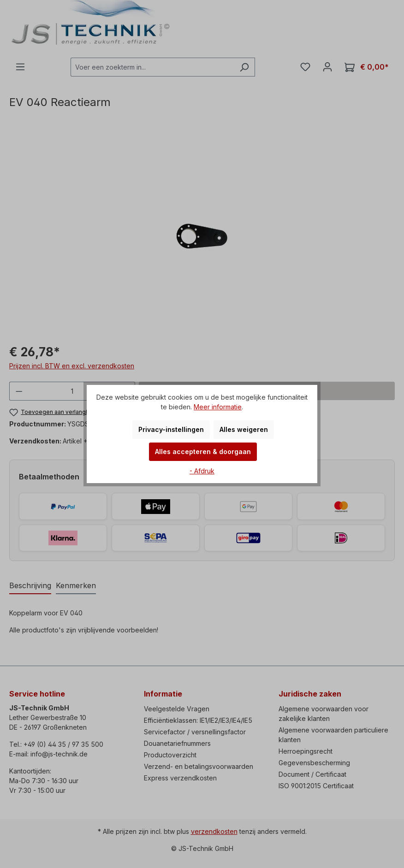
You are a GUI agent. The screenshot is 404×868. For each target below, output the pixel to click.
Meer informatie (218, 407)
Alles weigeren (244, 429)
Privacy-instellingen (171, 429)
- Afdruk (202, 471)
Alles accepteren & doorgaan (203, 452)
